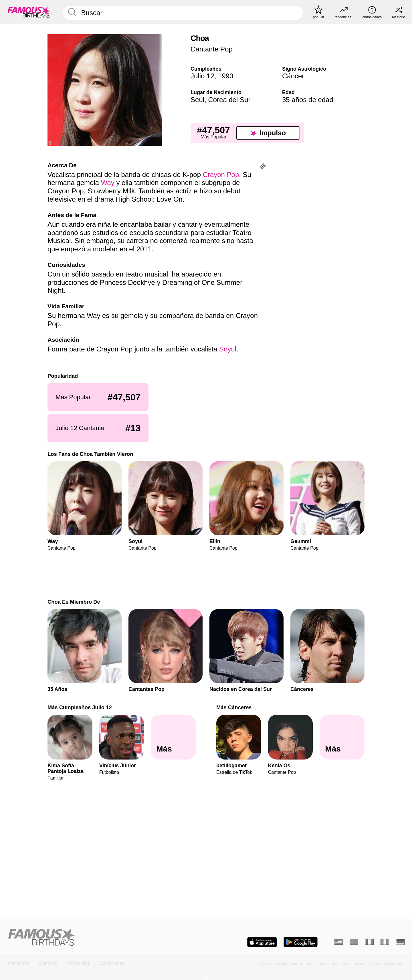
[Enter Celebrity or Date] (183, 13)
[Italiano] (385, 942)
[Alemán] (400, 942)
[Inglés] (338, 942)
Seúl (197, 100)
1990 (226, 76)
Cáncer (293, 76)
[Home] (105, 938)
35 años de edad (308, 100)
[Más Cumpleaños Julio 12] (173, 737)
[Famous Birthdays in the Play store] (301, 942)
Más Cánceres (234, 707)
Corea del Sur (229, 100)
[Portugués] (354, 942)
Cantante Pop (212, 49)
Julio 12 (202, 76)
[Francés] (369, 942)
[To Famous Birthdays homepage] (29, 12)
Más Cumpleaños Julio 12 (80, 707)
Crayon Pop (221, 175)
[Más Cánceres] (342, 737)
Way (108, 183)
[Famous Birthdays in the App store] (262, 942)
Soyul (228, 349)
